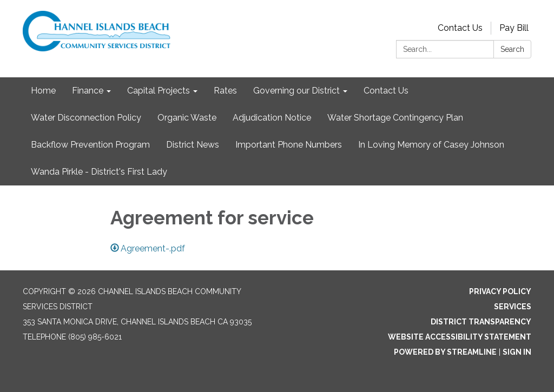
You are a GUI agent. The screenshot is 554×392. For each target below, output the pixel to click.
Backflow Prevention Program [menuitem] (90, 145)
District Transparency (481, 322)
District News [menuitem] (193, 145)
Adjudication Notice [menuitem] (272, 118)
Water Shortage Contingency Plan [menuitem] (395, 118)
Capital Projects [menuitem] (159, 91)
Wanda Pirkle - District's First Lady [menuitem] (99, 172)
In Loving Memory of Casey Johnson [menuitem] (431, 145)
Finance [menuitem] (88, 91)
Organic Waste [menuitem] (187, 118)
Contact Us (460, 28)
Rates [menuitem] (225, 91)
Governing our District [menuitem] (296, 91)
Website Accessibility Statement (460, 337)
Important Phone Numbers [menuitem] (289, 145)
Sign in (517, 352)
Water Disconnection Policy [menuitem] (86, 118)
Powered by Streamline (445, 352)
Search (512, 49)
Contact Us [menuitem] (386, 91)
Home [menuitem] (43, 91)
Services (513, 307)
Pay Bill (514, 28)
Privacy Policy (500, 291)
